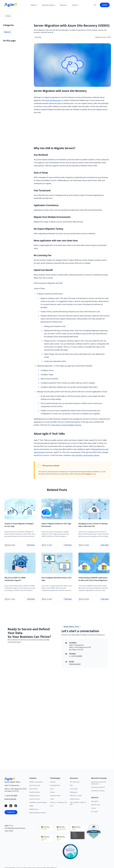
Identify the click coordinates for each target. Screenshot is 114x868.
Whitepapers (74, 792)
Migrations (7, 32)
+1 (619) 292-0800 (11, 796)
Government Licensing (98, 791)
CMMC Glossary (75, 799)
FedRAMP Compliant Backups (38, 802)
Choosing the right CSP (98, 787)
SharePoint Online (35, 792)
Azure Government (35, 785)
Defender (53, 782)
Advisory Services (34, 799)
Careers (94, 808)
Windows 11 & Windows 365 (58, 802)
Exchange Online (55, 785)
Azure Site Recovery (53, 100)
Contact (105, 5)
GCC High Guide (75, 782)
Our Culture (95, 812)
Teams (52, 799)
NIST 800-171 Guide (76, 796)
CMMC (31, 806)
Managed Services (35, 796)
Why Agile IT (95, 801)
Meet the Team (96, 805)
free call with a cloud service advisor (86, 455)
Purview (52, 792)
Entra (52, 806)
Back (8, 16)
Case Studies (74, 789)
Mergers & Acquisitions (36, 782)
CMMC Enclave (34, 809)
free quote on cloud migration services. (67, 425)
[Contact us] (29, 700)
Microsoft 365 (33, 789)
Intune (52, 789)
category (88, 474)
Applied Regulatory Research (38, 813)
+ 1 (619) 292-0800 (76, 656)
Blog (71, 785)
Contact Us (11, 812)
